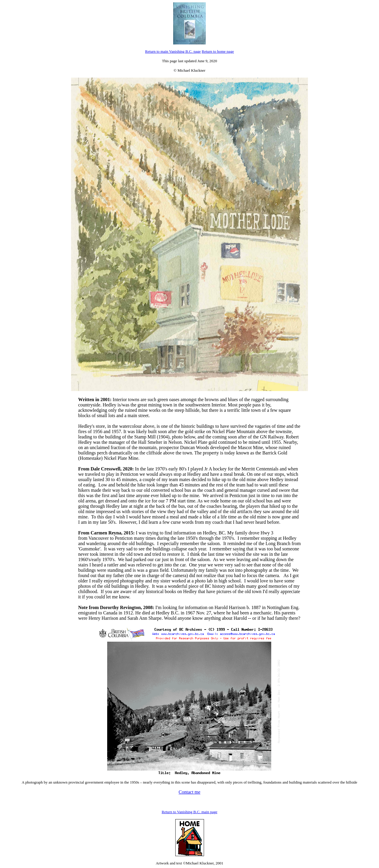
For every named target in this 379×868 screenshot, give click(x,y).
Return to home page (218, 51)
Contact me (189, 792)
